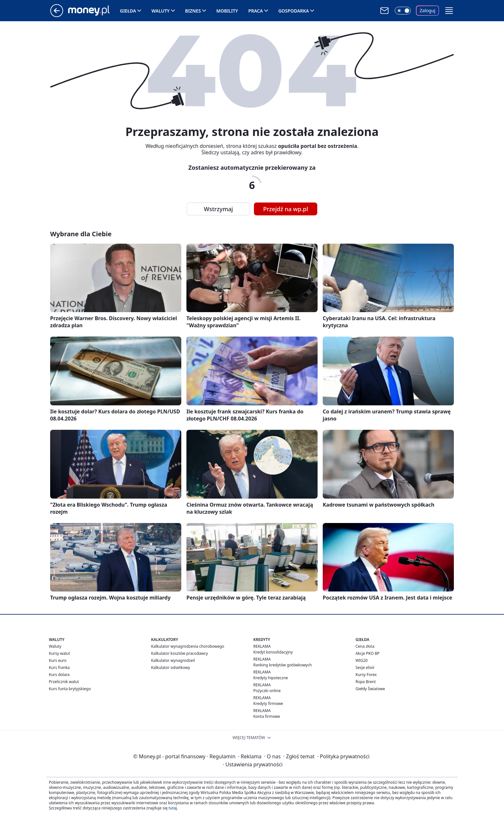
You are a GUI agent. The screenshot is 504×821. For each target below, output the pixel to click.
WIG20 (362, 660)
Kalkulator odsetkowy (171, 668)
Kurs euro (58, 660)
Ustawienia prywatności (253, 764)
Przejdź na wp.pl (286, 209)
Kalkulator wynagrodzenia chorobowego (188, 646)
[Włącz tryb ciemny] (403, 11)
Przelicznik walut (64, 682)
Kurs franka (59, 668)
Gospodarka (294, 11)
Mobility (227, 11)
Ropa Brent (366, 682)
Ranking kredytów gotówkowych (283, 665)
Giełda (128, 11)
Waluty (161, 11)
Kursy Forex (366, 675)
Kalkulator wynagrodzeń (173, 660)
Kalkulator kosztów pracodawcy (180, 653)
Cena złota (365, 646)
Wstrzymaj (218, 209)
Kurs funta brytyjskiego (70, 689)
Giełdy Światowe (370, 689)
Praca (256, 11)
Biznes (193, 11)
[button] (449, 11)
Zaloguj (428, 10)
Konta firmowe (267, 716)
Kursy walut (59, 653)
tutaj (173, 808)
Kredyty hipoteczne (271, 678)
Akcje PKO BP (368, 653)
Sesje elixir (365, 668)
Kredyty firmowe (268, 704)
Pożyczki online (267, 691)
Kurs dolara (59, 675)
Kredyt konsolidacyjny (273, 652)
